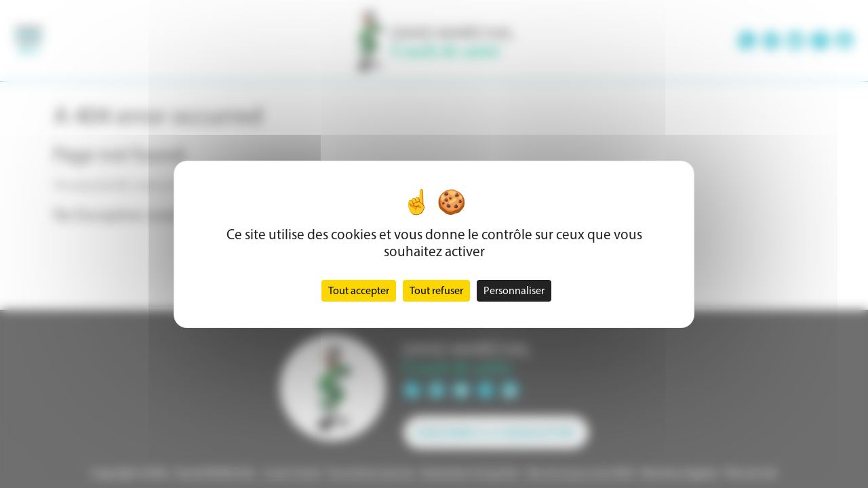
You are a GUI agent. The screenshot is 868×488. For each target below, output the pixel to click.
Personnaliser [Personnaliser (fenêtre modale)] (514, 290)
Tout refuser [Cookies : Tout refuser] (436, 290)
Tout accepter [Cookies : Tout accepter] (359, 290)
